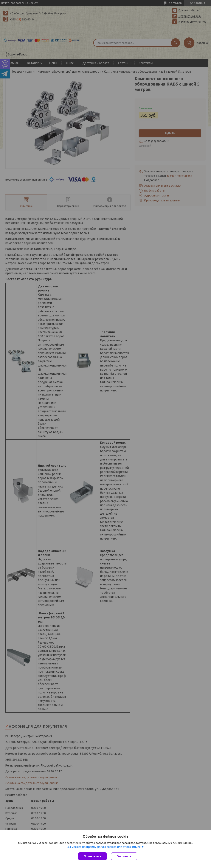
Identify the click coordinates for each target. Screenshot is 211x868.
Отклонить (124, 856)
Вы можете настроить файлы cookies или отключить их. (104, 847)
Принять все (92, 856)
